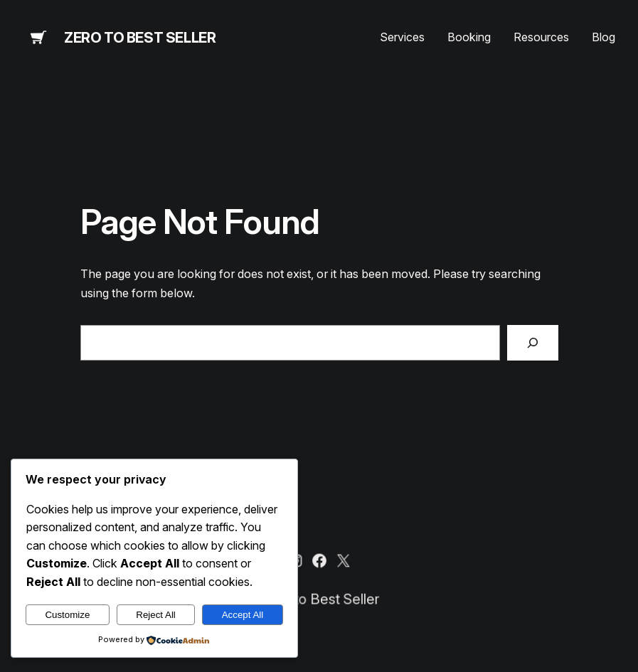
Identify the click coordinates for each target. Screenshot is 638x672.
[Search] (533, 343)
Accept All (243, 615)
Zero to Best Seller (140, 38)
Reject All (156, 615)
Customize (67, 615)
